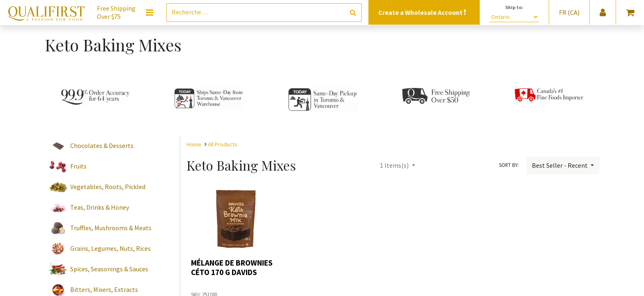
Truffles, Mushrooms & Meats (111, 228)
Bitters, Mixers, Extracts (104, 289)
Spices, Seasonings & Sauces (109, 269)
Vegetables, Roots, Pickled (108, 187)
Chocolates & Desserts (102, 146)
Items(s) (395, 165)
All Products (223, 144)
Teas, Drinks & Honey (100, 207)
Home (194, 144)
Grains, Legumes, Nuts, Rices (110, 248)
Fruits (78, 166)
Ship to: (514, 7)
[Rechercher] (353, 13)
